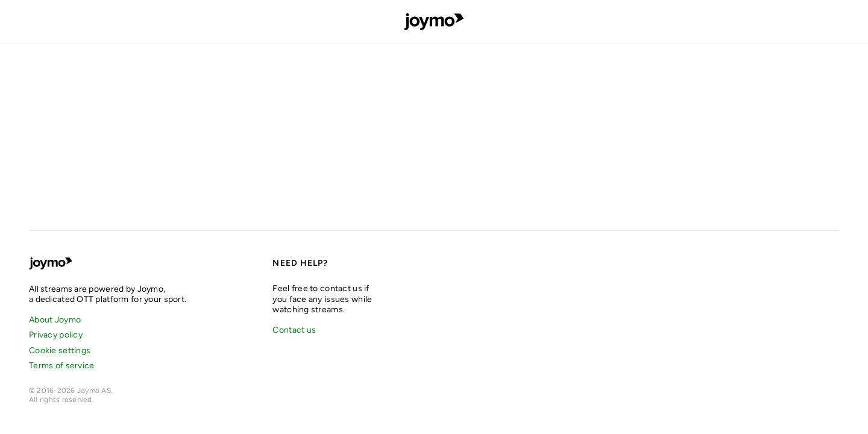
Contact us (294, 330)
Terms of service (61, 366)
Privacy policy (56, 335)
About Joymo (55, 320)
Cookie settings (60, 351)
